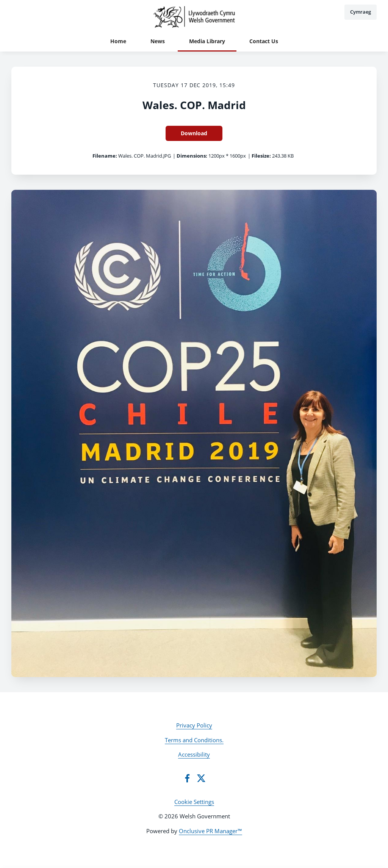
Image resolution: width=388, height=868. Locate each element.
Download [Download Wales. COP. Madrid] (194, 133)
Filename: (105, 156)
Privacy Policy (194, 725)
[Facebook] (187, 778)
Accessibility (194, 754)
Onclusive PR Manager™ (210, 831)
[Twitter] (201, 778)
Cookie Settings (194, 802)
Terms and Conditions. (194, 740)
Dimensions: (192, 156)
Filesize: (261, 156)
